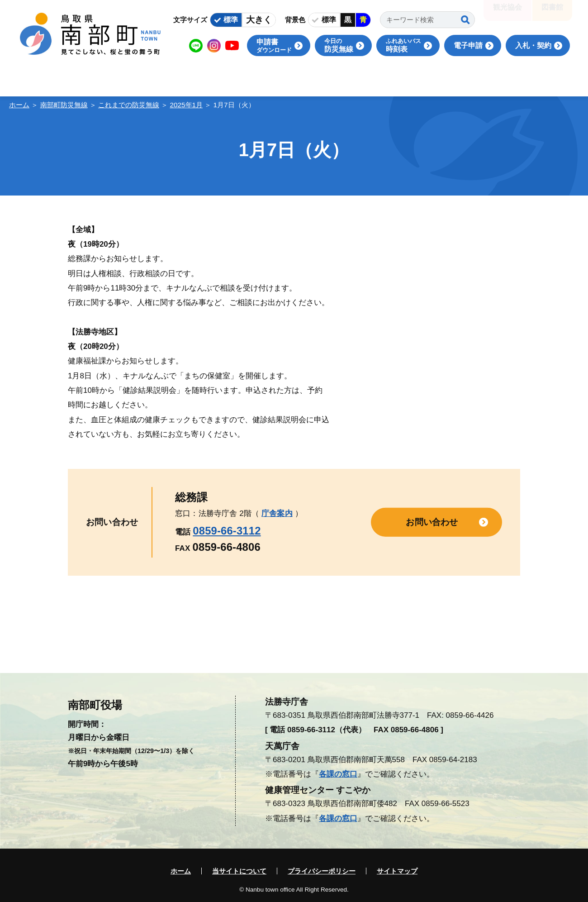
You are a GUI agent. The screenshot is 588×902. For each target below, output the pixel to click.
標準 (231, 20)
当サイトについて (239, 871)
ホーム (19, 105)
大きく (259, 20)
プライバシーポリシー (322, 871)
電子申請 (468, 45)
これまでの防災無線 (129, 105)
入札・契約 (533, 45)
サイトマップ (397, 871)
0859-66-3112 (227, 531)
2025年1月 (187, 105)
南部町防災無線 (64, 105)
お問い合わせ (432, 522)
